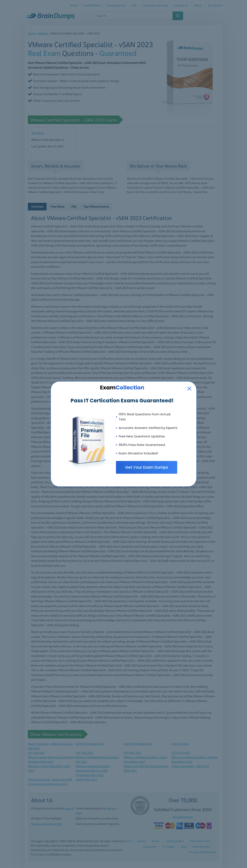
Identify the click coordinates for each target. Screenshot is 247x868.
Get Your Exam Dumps (147, 467)
